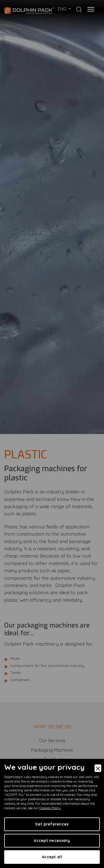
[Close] (98, 768)
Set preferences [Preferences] (52, 824)
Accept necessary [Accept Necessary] (52, 841)
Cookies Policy (50, 808)
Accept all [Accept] (52, 857)
